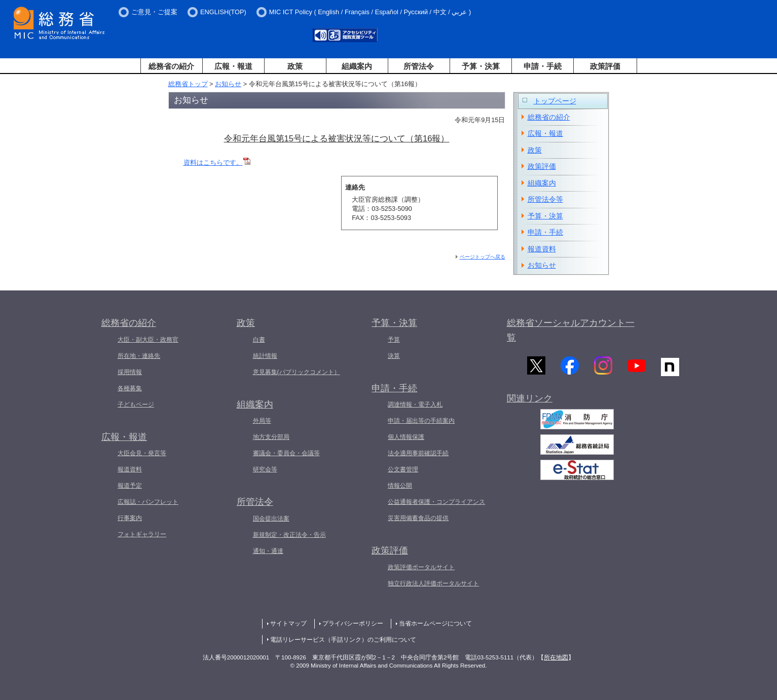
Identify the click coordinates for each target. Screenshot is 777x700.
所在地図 (556, 657)
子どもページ (136, 404)
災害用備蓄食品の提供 (418, 518)
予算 (394, 340)
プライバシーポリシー (353, 623)
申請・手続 (543, 66)
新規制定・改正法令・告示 (289, 535)
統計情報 (265, 356)
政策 (295, 66)
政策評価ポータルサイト (421, 567)
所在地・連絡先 (139, 356)
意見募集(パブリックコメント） (297, 372)
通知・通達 (268, 551)
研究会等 (265, 469)
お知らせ (228, 84)
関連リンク (530, 401)
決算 (394, 356)
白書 (259, 340)
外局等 (262, 421)
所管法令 (419, 66)
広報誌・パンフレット (148, 502)
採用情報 (130, 372)
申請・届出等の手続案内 (421, 421)
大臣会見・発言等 (142, 453)
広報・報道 (233, 66)
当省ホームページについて (435, 623)
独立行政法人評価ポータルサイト (433, 583)
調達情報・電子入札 (415, 404)
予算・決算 (481, 66)
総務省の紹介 (171, 66)
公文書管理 (403, 469)
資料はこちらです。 (213, 162)
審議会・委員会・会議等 (286, 453)
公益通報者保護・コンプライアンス (436, 502)
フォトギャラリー (142, 534)
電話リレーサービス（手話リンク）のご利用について (343, 640)
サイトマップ (288, 623)
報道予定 (130, 486)
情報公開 (400, 486)
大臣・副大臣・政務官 (148, 340)
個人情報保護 (406, 437)
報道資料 (542, 249)
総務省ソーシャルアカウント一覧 (571, 330)
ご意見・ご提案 (154, 12)
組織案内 (357, 66)
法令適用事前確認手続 (418, 453)
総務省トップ (188, 84)
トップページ (555, 101)
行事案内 (130, 518)
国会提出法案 (271, 519)
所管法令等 (545, 199)
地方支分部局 (271, 437)
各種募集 (130, 388)
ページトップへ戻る (483, 257)
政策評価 (605, 66)
